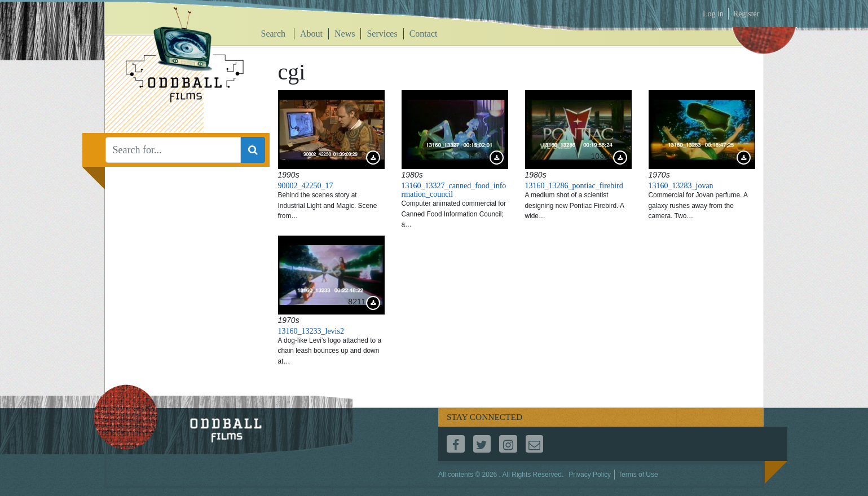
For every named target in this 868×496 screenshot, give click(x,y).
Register (746, 14)
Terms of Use (638, 475)
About (311, 34)
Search (274, 34)
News (345, 34)
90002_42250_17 (306, 186)
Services (382, 34)
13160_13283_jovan (681, 186)
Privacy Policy (590, 475)
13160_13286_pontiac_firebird (574, 186)
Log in (713, 14)
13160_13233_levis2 (311, 331)
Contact (424, 34)
